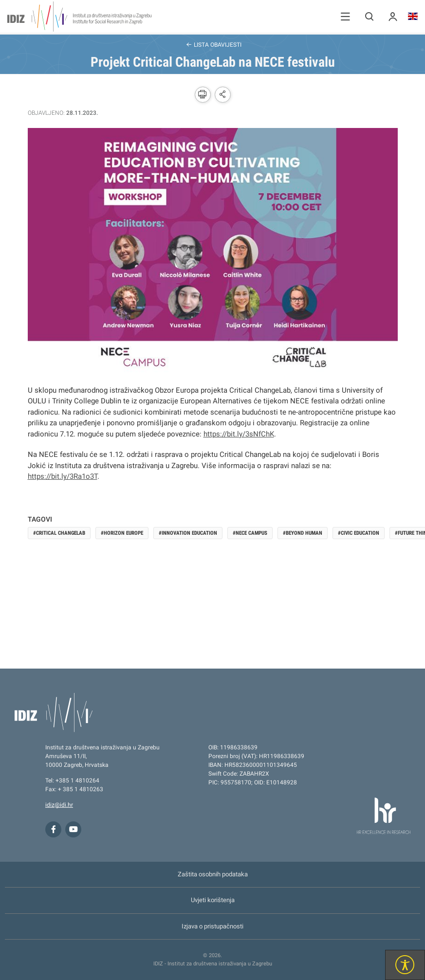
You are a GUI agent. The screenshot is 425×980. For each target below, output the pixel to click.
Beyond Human (304, 533)
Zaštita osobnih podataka (213, 874)
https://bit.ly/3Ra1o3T (63, 476)
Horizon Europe (123, 533)
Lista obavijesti (213, 44)
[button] (345, 16)
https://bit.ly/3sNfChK (239, 434)
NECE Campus (251, 533)
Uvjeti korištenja (213, 900)
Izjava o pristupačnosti (212, 926)
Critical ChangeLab (61, 533)
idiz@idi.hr (59, 805)
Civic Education (360, 533)
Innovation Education (189, 533)
